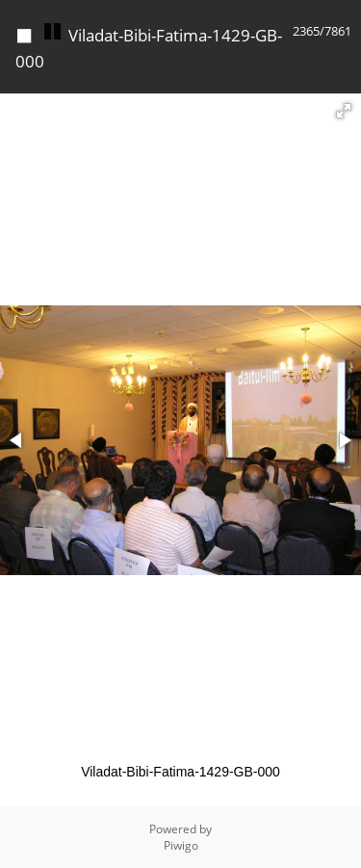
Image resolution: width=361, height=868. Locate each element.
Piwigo (181, 845)
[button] (344, 111)
